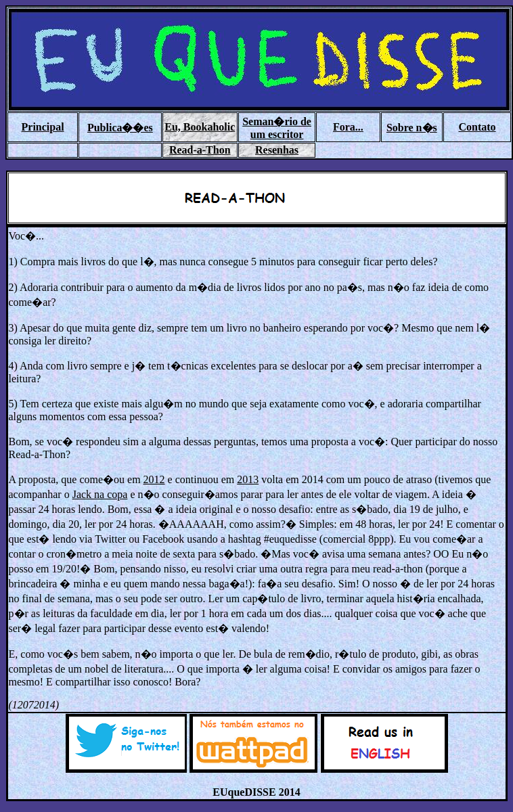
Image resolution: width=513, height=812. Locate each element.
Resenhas (277, 150)
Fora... (348, 127)
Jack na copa (100, 494)
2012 (154, 479)
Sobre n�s (412, 128)
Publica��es (120, 128)
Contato (477, 127)
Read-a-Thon (200, 150)
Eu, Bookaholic (200, 127)
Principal (43, 127)
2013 (248, 479)
